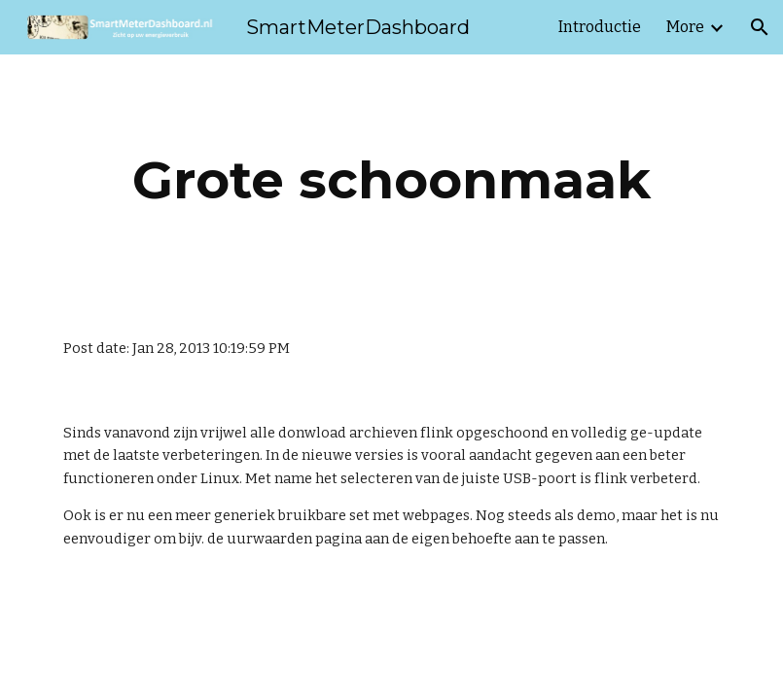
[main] (391, 180)
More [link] (685, 27)
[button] (760, 27)
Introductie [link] (600, 27)
